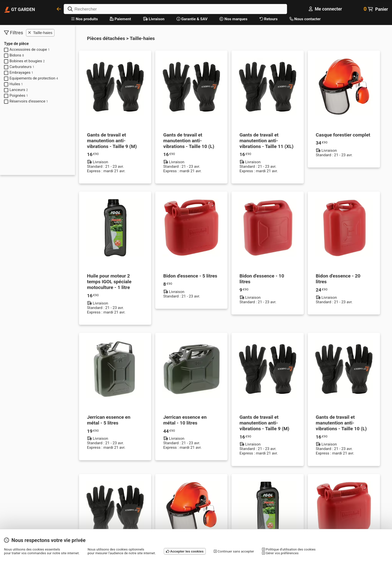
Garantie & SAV (192, 19)
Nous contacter (305, 19)
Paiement (120, 19)
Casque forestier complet (343, 135)
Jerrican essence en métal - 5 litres (109, 420)
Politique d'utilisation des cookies (289, 549)
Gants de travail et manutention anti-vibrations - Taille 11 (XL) (266, 141)
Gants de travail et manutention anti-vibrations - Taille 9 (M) (112, 141)
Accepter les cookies (185, 551)
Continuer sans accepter (234, 551)
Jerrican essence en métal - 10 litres (185, 420)
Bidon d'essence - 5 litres (190, 276)
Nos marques (233, 19)
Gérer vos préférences (280, 553)
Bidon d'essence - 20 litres (338, 279)
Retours (269, 19)
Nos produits (84, 19)
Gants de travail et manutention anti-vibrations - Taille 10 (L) (189, 141)
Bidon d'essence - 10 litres (262, 279)
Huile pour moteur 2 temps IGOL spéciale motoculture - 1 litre (109, 282)
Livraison (154, 19)
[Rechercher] (175, 9)
